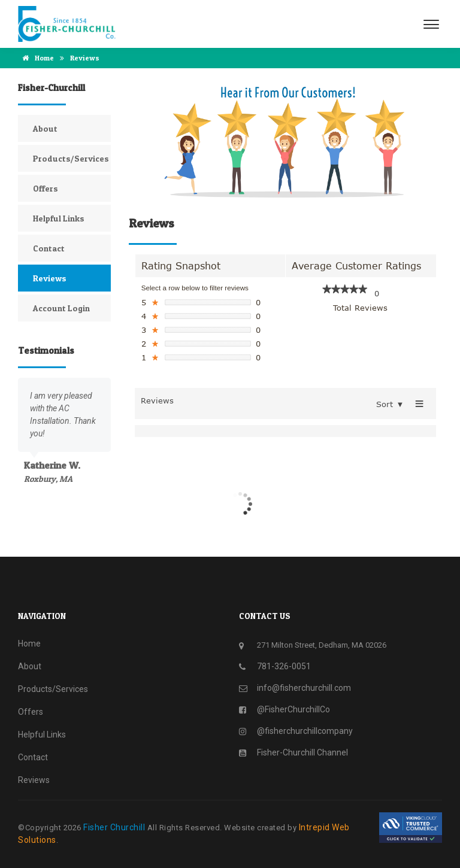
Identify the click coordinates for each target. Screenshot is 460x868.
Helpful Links (59, 218)
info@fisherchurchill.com (304, 688)
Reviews (50, 278)
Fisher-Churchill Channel (302, 752)
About (45, 128)
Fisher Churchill (115, 827)
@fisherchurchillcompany (305, 731)
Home (36, 58)
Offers (46, 188)
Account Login (61, 308)
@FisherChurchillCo (293, 709)
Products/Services (71, 158)
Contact (49, 248)
